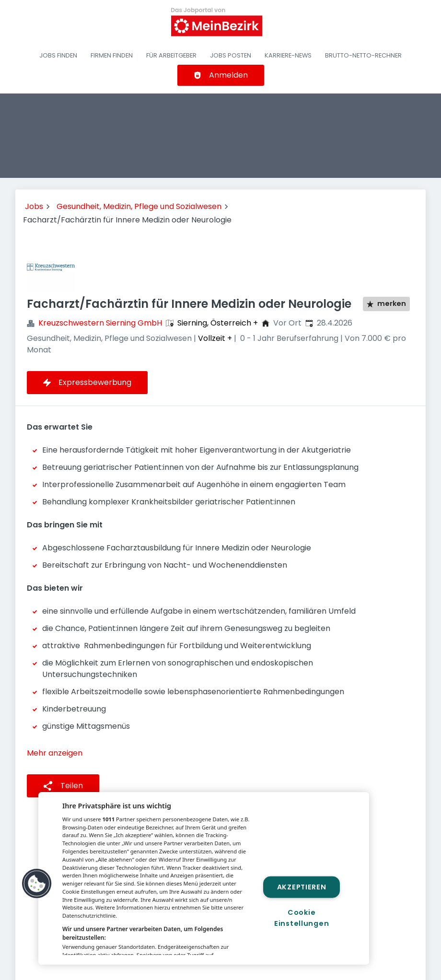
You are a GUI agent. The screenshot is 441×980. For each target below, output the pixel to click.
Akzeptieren (302, 887)
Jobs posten (231, 55)
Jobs (34, 206)
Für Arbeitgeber (171, 55)
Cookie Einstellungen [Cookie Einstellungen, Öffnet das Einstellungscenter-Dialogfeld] (302, 918)
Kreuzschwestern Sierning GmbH (100, 323)
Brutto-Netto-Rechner (363, 55)
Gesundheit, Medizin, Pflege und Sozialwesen (139, 206)
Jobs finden (58, 55)
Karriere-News (288, 55)
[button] (37, 884)
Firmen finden (112, 55)
